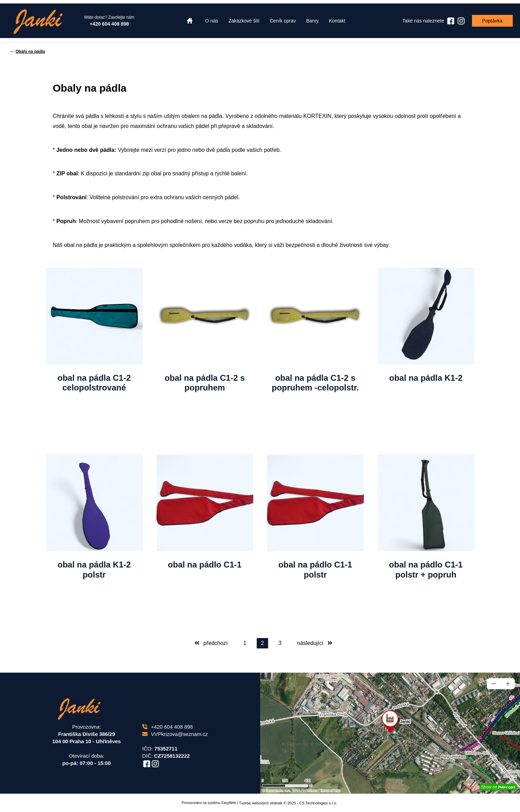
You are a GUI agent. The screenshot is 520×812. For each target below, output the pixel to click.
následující (315, 643)
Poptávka (492, 21)
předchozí (211, 643)
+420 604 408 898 (168, 727)
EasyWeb (229, 803)
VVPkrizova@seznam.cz (175, 734)
